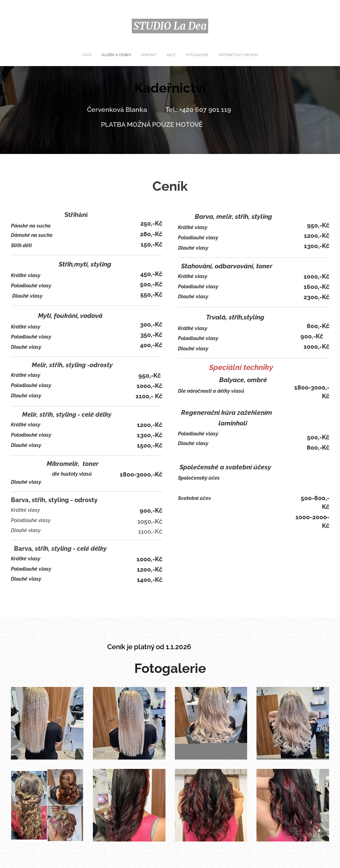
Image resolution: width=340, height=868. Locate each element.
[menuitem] (148, 55)
